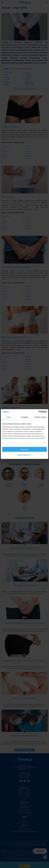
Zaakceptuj (24, 449)
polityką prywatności (10, 438)
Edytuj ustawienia (25, 455)
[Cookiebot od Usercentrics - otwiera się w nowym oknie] (39, 412)
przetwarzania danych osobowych (33, 438)
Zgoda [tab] (9, 417)
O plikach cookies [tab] (40, 417)
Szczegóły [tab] (24, 417)
